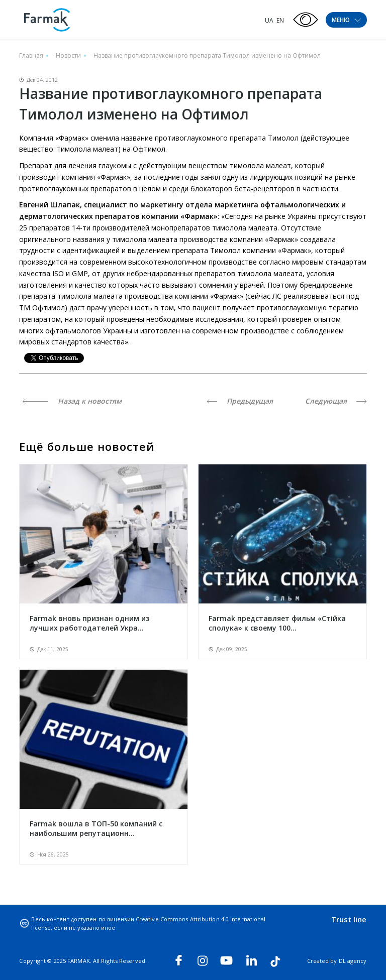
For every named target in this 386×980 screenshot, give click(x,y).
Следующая (336, 401)
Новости (68, 55)
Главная (31, 55)
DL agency (353, 961)
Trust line (349, 919)
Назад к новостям (72, 401)
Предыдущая (240, 401)
